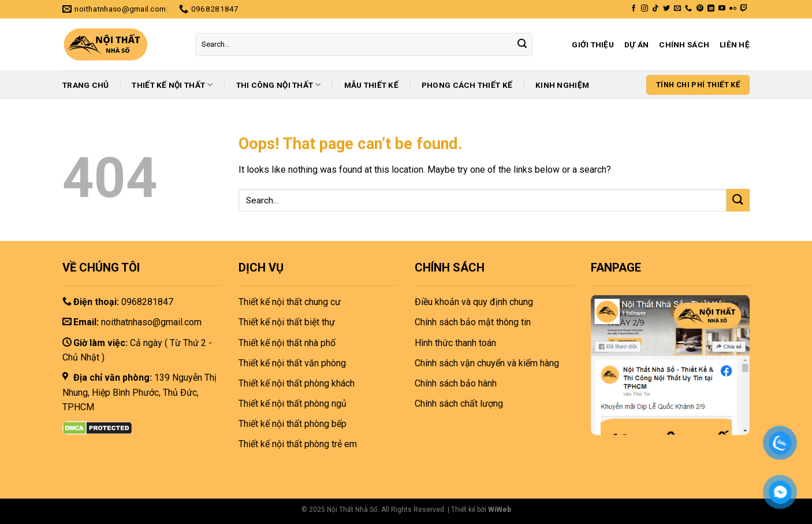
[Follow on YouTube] (722, 9)
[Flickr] (733, 9)
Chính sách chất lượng (459, 404)
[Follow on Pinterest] (700, 9)
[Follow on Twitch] (744, 9)
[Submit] (522, 44)
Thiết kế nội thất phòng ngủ (293, 404)
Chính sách (684, 44)
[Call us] (688, 9)
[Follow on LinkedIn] (711, 9)
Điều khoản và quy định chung (474, 302)
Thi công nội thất (279, 85)
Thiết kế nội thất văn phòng (292, 363)
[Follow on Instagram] (645, 9)
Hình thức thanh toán (455, 343)
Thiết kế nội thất (172, 85)
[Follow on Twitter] (666, 9)
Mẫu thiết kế (371, 85)
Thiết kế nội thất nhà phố (287, 343)
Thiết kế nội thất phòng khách (297, 383)
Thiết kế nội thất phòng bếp (293, 424)
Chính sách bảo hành (456, 383)
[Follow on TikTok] (655, 9)
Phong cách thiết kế (467, 85)
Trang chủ (85, 85)
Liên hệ (735, 44)
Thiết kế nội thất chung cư (290, 302)
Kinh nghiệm (562, 85)
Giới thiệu (593, 44)
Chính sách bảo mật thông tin (473, 322)
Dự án (636, 44)
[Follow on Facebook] (634, 9)
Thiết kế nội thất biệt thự (287, 322)
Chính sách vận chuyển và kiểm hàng (487, 363)
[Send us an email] (677, 9)
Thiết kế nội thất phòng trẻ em (298, 444)
